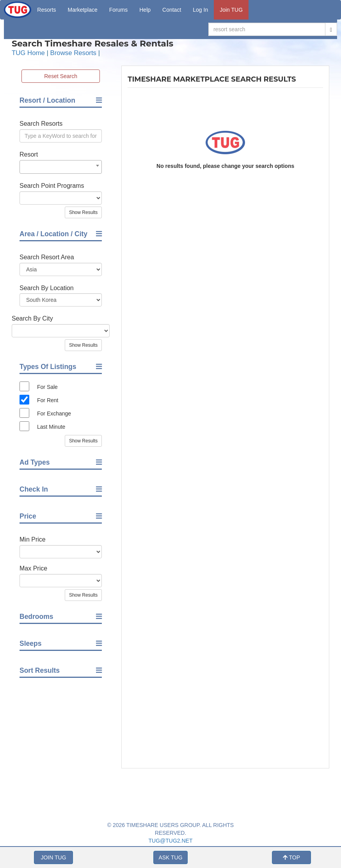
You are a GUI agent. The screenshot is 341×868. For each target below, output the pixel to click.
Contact (172, 10)
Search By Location (47, 288)
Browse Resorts (73, 53)
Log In (200, 10)
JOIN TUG (53, 857)
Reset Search (61, 76)
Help (145, 10)
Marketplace (83, 10)
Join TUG (231, 10)
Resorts (46, 10)
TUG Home (28, 53)
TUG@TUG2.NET (171, 841)
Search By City (32, 318)
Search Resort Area (47, 257)
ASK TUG (170, 857)
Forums (118, 10)
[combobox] (61, 167)
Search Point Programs (52, 186)
